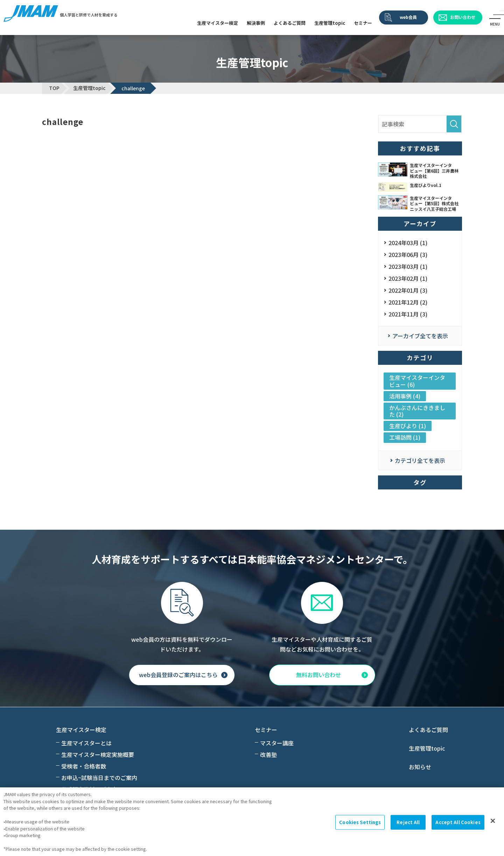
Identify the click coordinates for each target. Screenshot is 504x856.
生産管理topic (330, 23)
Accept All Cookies (458, 822)
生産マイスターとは (86, 743)
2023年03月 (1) (408, 266)
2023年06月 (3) (408, 255)
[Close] (493, 821)
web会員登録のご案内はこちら (178, 675)
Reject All (408, 822)
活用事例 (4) (405, 396)
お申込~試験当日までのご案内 (99, 778)
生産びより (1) (408, 426)
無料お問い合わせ (318, 675)
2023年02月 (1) (408, 278)
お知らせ (420, 767)
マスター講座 (277, 743)
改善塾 (268, 754)
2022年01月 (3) (408, 290)
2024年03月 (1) (408, 243)
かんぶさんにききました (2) (417, 411)
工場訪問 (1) (405, 437)
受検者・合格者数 (84, 766)
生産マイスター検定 (218, 23)
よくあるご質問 (290, 23)
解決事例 (256, 23)
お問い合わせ (463, 17)
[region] (252, 822)
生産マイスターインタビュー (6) (417, 381)
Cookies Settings (360, 822)
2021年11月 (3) (408, 314)
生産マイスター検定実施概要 (98, 754)
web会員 (408, 17)
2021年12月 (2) (408, 302)
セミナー (363, 23)
